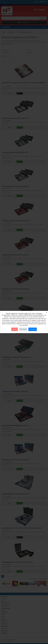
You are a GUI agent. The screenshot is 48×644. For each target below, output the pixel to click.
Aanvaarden (33, 329)
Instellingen (23, 329)
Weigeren (15, 329)
